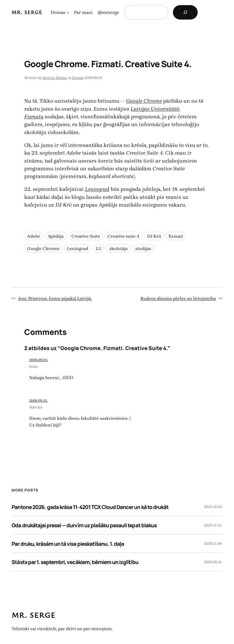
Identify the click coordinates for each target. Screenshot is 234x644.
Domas (78, 78)
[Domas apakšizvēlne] (68, 12)
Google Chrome (144, 101)
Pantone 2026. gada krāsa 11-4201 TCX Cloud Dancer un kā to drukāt (90, 507)
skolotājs (118, 248)
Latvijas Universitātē (155, 109)
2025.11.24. (213, 525)
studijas (143, 248)
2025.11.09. (213, 544)
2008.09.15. (38, 401)
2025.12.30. (213, 507)
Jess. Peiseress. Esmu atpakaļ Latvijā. (55, 298)
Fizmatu (34, 117)
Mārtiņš (36, 407)
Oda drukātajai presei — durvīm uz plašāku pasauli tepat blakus (84, 525)
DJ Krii (154, 236)
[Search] (185, 12)
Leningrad (97, 189)
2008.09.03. (39, 360)
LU (99, 248)
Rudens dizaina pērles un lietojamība (178, 298)
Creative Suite (86, 236)
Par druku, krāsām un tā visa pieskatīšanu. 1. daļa (68, 544)
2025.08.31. (213, 562)
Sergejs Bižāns (55, 78)
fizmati (176, 236)
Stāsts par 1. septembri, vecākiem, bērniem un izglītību (75, 562)
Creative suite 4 (123, 236)
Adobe (34, 236)
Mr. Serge (27, 12)
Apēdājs (56, 236)
